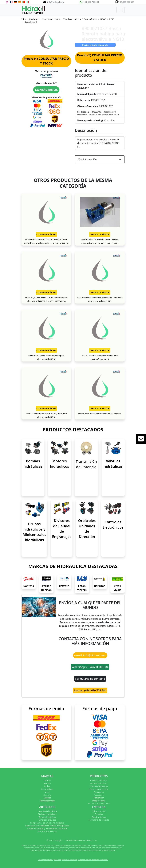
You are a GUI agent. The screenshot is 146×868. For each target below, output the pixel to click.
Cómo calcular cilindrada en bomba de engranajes (47, 826)
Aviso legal (58, 860)
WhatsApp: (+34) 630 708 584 (90, 667)
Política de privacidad (70, 860)
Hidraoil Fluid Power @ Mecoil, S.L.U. (81, 840)
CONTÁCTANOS (46, 90)
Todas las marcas (47, 801)
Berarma (100, 586)
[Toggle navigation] (121, 10)
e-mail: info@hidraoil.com (90, 655)
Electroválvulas (90, 19)
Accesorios (99, 795)
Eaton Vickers (47, 789)
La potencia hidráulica (47, 811)
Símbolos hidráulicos (47, 814)
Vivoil (47, 792)
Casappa (47, 798)
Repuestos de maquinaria (99, 804)
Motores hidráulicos (99, 783)
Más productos (99, 801)
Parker (47, 786)
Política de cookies (84, 860)
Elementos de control (51, 19)
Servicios (99, 814)
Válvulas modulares (72, 19)
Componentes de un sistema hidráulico (47, 823)
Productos (34, 19)
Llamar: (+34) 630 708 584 (90, 690)
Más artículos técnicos (47, 831)
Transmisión (99, 798)
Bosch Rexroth (31, 22)
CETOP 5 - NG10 (107, 19)
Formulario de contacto (90, 679)
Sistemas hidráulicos (99, 786)
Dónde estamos (99, 817)
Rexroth (64, 586)
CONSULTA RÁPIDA (46, 234)
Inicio (24, 19)
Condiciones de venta (45, 860)
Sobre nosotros (99, 811)
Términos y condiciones (100, 860)
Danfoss (29, 586)
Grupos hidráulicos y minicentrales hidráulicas (47, 829)
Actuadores (99, 792)
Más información (87, 159)
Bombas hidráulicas (99, 780)
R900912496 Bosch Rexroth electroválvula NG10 (100, 414)
